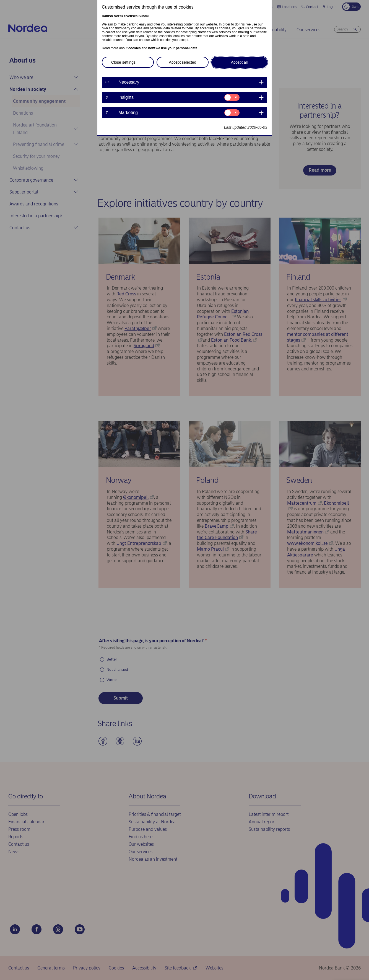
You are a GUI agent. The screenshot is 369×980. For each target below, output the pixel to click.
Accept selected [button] (183, 62)
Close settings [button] (123, 62)
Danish (107, 16)
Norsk (118, 16)
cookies (135, 48)
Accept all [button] (239, 62)
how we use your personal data (173, 48)
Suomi (144, 16)
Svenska (131, 16)
